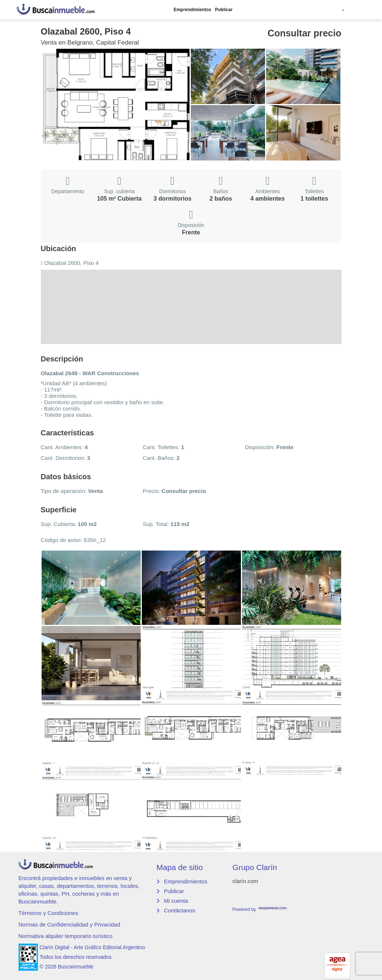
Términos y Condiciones (48, 913)
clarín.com (245, 881)
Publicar (224, 10)
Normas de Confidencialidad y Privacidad (69, 924)
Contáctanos (179, 910)
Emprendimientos (192, 10)
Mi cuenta (176, 901)
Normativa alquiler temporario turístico (66, 936)
